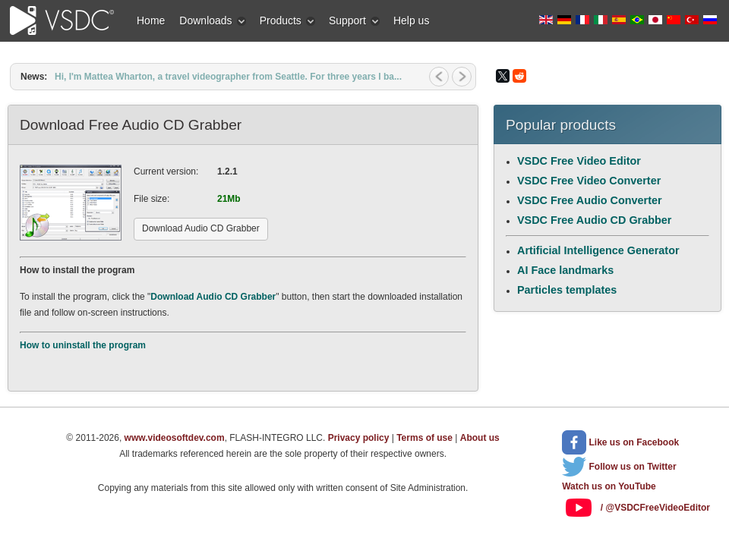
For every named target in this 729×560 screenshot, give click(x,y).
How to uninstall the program (83, 345)
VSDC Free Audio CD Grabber (594, 220)
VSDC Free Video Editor (579, 161)
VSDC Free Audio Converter (590, 200)
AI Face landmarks (565, 270)
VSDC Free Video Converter (589, 181)
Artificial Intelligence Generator (598, 250)
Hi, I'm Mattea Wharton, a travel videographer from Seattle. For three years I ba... (228, 77)
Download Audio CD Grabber (213, 297)
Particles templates (567, 290)
